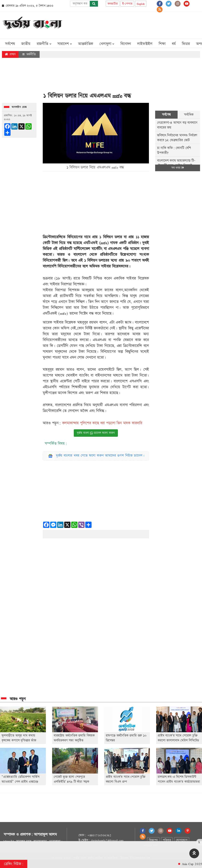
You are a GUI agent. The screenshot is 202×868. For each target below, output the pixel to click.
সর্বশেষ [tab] (166, 115)
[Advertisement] (129, 25)
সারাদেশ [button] (65, 44)
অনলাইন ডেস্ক (19, 107)
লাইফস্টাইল (145, 44)
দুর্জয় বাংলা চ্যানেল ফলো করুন (96, 433)
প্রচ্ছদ (10, 54)
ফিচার (186, 44)
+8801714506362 (99, 835)
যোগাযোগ (182, 840)
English (141, 4)
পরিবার (167, 840)
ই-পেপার (127, 4)
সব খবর (178, 168)
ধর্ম (174, 44)
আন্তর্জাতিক (86, 44)
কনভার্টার (113, 4)
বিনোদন (126, 44)
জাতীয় (26, 44)
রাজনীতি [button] (44, 44)
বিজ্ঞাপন (153, 840)
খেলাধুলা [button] (107, 44)
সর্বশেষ (10, 44)
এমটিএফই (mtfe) (96, 243)
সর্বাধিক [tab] (189, 115)
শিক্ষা (162, 44)
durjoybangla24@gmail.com (107, 840)
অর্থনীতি (29, 54)
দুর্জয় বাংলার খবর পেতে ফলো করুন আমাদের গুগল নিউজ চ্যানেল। (100, 456)
